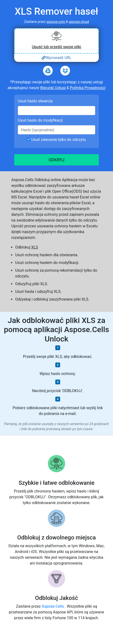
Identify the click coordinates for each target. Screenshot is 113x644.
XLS (35, 247)
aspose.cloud (79, 22)
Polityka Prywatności (88, 88)
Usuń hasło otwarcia (35, 101)
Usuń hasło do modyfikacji (40, 120)
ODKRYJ (56, 160)
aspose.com (56, 22)
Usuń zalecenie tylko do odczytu (56, 140)
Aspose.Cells (53, 606)
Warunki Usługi (53, 88)
